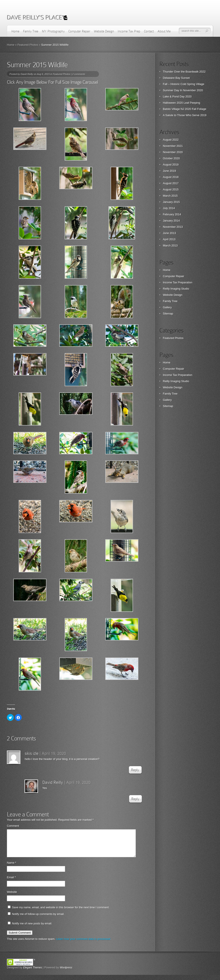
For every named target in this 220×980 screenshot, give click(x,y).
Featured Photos (28, 45)
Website (12, 897)
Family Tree (31, 31)
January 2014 (171, 221)
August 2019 (171, 165)
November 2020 (173, 152)
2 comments (79, 74)
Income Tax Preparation (178, 282)
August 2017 (171, 183)
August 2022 (171, 140)
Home (15, 31)
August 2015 (171, 189)
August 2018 (171, 177)
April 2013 (169, 239)
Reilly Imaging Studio (176, 289)
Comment (13, 826)
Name (11, 868)
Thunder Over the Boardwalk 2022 (184, 72)
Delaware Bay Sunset (176, 78)
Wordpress (66, 973)
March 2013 (170, 245)
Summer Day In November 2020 (183, 90)
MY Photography (53, 31)
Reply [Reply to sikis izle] (135, 770)
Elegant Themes (33, 973)
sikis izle (32, 753)
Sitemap (168, 314)
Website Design (104, 31)
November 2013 (173, 227)
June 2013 (169, 233)
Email (11, 882)
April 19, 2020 (54, 753)
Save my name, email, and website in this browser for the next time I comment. (61, 912)
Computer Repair (79, 31)
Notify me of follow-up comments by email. (38, 919)
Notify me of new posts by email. (32, 929)
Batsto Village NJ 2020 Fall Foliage (185, 109)
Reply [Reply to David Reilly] (135, 799)
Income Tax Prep (129, 31)
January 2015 (171, 202)
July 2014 (169, 208)
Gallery (167, 307)
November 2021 (173, 146)
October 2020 (171, 158)
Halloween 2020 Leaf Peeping (181, 103)
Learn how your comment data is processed (83, 944)
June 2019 (169, 171)
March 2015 (170, 196)
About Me (164, 31)
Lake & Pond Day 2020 (177, 96)
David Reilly (27, 74)
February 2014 (172, 214)
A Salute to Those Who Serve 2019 (185, 115)
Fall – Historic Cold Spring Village (184, 84)
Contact (149, 31)
